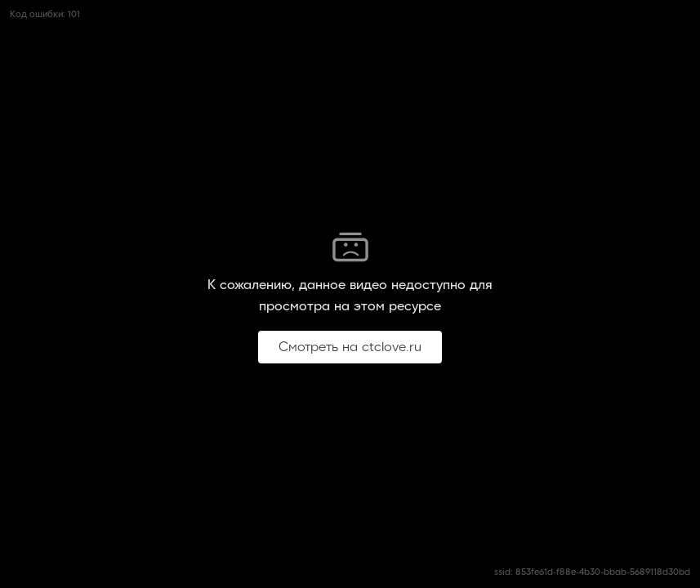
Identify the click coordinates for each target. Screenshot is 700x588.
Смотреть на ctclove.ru (350, 347)
